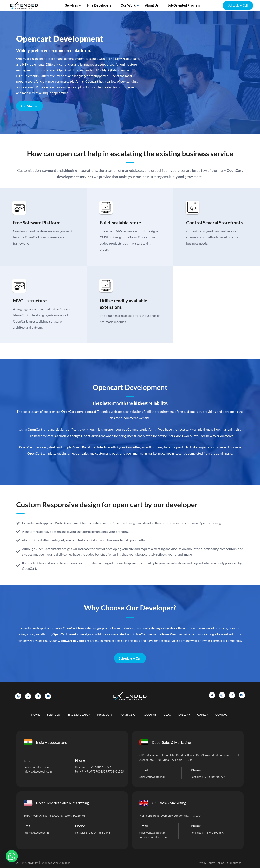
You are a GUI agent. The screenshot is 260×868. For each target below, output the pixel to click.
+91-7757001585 (96, 771)
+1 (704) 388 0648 (99, 833)
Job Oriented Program (184, 5)
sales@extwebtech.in (152, 777)
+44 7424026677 (214, 833)
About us (154, 5)
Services (74, 5)
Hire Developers (101, 5)
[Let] (193, 79)
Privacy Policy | (206, 863)
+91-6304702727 (100, 767)
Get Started (30, 106)
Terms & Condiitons (229, 863)
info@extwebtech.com (38, 771)
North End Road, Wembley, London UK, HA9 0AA (170, 816)
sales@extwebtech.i (152, 832)
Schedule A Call (130, 658)
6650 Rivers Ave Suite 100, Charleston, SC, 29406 (55, 816)
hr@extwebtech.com (37, 767)
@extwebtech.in (39, 832)
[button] (238, 5)
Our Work (130, 5)
